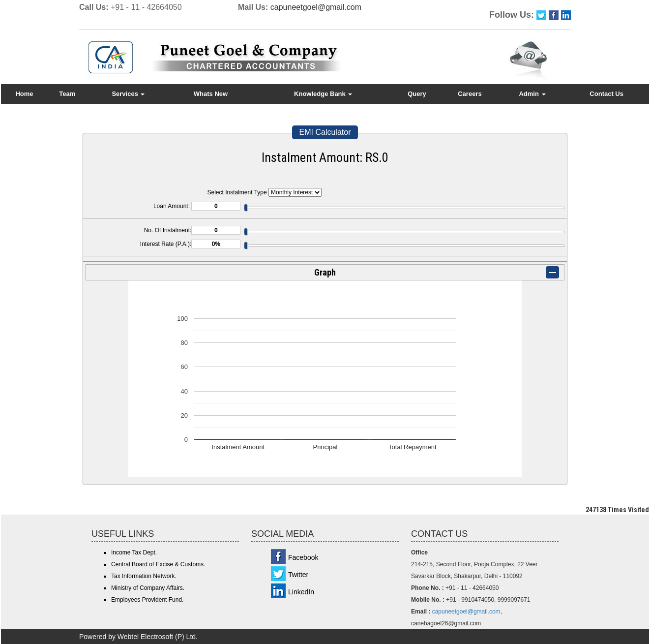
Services (128, 94)
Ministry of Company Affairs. (148, 588)
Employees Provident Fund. (147, 600)
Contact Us (606, 94)
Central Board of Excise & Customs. (158, 564)
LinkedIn (301, 592)
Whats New (211, 94)
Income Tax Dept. (134, 552)
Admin (532, 94)
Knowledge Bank (323, 94)
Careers (470, 94)
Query (417, 94)
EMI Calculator (325, 132)
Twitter (298, 575)
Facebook (303, 557)
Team (67, 94)
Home (24, 94)
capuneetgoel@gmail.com (316, 7)
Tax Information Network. (144, 576)
